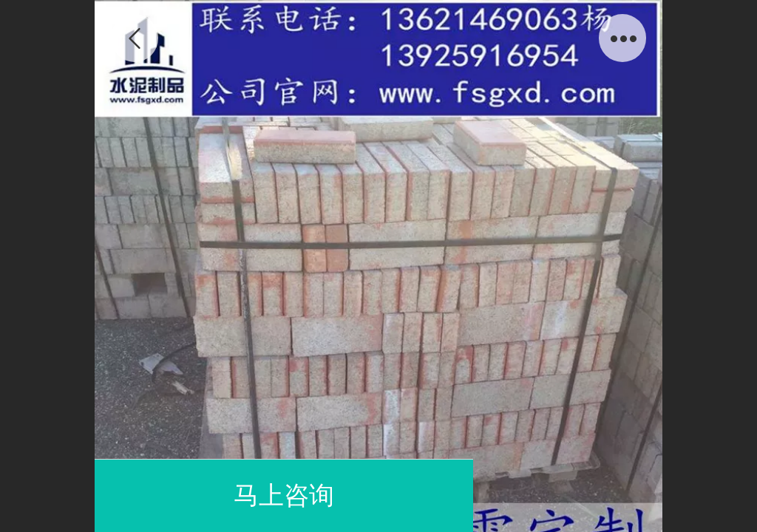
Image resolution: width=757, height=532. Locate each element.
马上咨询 (284, 495)
